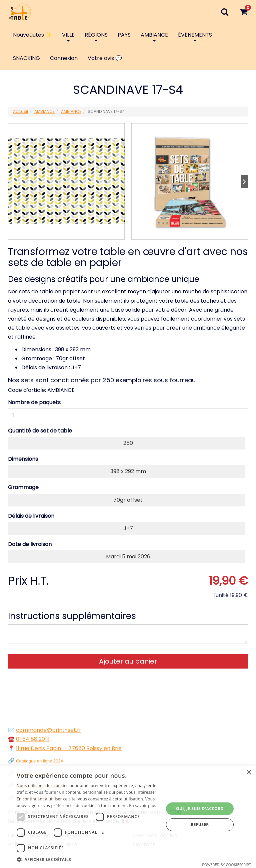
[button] (88, 860)
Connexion (64, 58)
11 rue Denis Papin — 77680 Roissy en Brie (69, 748)
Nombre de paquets (34, 402)
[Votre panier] (243, 12)
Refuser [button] (200, 825)
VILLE (68, 36)
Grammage (23, 487)
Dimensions (23, 459)
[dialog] (128, 817)
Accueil (20, 111)
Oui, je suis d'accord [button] (200, 809)
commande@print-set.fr (49, 730)
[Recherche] (224, 12)
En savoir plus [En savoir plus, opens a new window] (142, 806)
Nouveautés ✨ (32, 35)
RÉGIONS (96, 36)
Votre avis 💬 (105, 58)
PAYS (124, 35)
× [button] (248, 773)
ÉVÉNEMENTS (195, 36)
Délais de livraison (31, 516)
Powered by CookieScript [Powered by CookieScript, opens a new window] (226, 865)
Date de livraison (30, 544)
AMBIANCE (154, 36)
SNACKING (26, 58)
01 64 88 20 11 (33, 739)
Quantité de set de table (40, 431)
